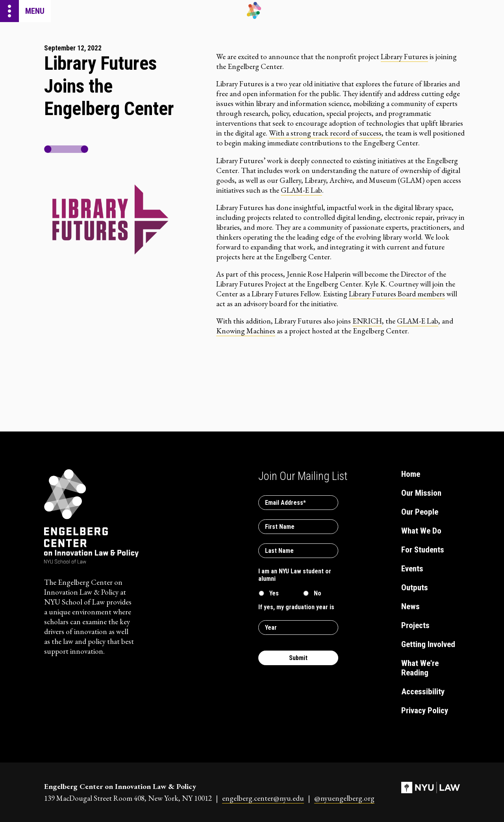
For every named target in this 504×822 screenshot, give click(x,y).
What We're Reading (420, 668)
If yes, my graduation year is (296, 607)
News (410, 606)
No (318, 593)
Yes (274, 593)
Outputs (415, 588)
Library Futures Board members (397, 294)
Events (412, 569)
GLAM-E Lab (301, 190)
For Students (423, 550)
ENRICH (367, 321)
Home (411, 474)
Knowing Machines (246, 331)
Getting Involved (428, 644)
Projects (415, 625)
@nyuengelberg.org (344, 798)
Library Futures (404, 57)
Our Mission (421, 493)
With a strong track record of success (325, 133)
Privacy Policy (425, 710)
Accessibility (423, 692)
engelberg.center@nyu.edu (263, 798)
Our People (420, 512)
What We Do (421, 531)
